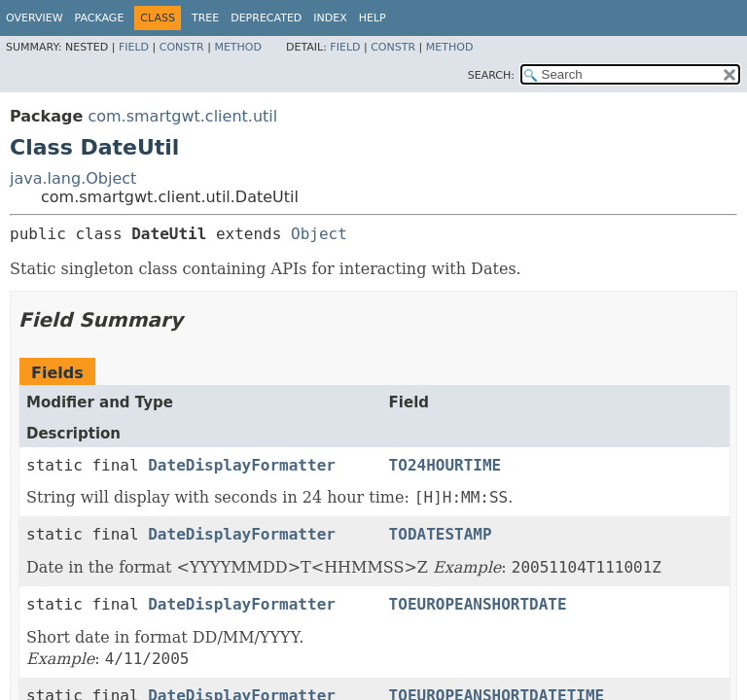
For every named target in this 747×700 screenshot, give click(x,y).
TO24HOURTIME (445, 465)
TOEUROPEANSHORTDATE (478, 604)
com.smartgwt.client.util (182, 116)
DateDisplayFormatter (242, 465)
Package (100, 18)
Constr (182, 47)
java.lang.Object (73, 178)
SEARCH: (491, 75)
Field (134, 47)
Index (330, 18)
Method (238, 47)
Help (373, 18)
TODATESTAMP (441, 534)
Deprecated (266, 18)
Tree (205, 18)
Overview (35, 18)
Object (319, 234)
